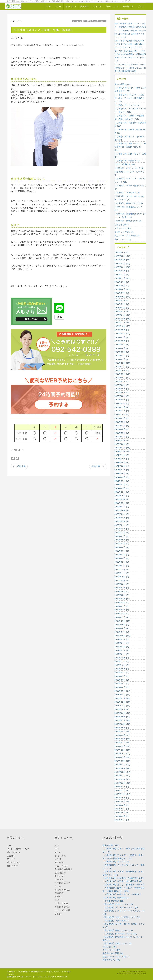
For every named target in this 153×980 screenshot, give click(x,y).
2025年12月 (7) (122, 275)
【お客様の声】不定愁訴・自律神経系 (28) (130, 124)
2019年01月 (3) (122, 566)
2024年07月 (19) (122, 337)
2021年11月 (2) (122, 455)
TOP (48, 6)
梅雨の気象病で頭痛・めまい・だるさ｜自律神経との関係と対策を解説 (130, 25)
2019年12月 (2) (122, 529)
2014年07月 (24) (122, 765)
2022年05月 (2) (122, 433)
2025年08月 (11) (122, 289)
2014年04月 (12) (122, 776)
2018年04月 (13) (122, 599)
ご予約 (58, 6)
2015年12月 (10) (122, 702)
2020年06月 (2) (122, 510)
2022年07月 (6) (122, 426)
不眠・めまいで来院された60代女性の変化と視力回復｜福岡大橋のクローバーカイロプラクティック (130, 44)
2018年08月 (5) (122, 584)
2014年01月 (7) (122, 787)
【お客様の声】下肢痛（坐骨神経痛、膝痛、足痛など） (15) (129, 117)
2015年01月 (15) (122, 742)
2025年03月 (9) (122, 308)
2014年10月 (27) (122, 754)
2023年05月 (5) (122, 389)
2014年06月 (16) (122, 768)
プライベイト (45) (123, 228)
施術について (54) (123, 239)
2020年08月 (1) (122, 503)
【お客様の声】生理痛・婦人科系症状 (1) (130, 131)
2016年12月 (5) (122, 658)
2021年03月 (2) (122, 481)
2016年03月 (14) (122, 691)
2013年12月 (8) (122, 790)
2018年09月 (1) (122, 580)
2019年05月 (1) (122, 551)
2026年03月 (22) (122, 264)
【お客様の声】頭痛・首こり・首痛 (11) (130, 155)
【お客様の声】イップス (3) (127, 105)
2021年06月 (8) (122, 473)
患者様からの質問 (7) (124, 232)
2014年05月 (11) (122, 772)
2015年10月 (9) (122, 709)
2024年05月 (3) (122, 345)
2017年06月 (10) (122, 636)
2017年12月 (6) (122, 613)
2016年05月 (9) (122, 683)
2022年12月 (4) (122, 407)
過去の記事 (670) (122, 84)
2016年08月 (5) (122, 672)
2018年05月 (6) (122, 595)
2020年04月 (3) (122, 514)
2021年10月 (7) (122, 459)
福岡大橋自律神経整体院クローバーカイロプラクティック (42, 972)
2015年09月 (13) (122, 713)
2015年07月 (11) (122, 720)
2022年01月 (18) (122, 448)
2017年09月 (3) (122, 625)
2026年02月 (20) (122, 267)
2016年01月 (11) (122, 698)
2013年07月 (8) (122, 809)
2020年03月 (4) (122, 518)
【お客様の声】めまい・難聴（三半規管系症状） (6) (130, 90)
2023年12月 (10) (122, 363)
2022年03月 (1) (122, 440)
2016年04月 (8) (122, 687)
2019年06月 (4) (122, 547)
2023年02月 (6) (122, 400)
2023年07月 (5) (122, 381)
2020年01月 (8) (122, 525)
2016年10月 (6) (122, 665)
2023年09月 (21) (122, 374)
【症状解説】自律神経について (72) (128, 209)
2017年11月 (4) (122, 617)
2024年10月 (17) (122, 326)
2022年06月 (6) (122, 429)
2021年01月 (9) (122, 488)
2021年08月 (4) (122, 466)
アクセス (97, 6)
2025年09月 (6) (122, 286)
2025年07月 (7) (122, 293)
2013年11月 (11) (122, 794)
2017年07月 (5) (122, 632)
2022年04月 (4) (122, 437)
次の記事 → (98, 466)
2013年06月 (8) (122, 812)
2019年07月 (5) (122, 543)
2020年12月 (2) (122, 492)
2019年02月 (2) (122, 562)
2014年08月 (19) (122, 761)
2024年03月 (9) (122, 352)
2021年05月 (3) (122, 477)
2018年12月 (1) (122, 569)
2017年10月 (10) (122, 621)
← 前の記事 (19, 466)
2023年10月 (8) (122, 370)
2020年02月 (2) (122, 521)
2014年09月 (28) (122, 757)
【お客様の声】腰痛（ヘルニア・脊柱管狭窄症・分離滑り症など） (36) (130, 147)
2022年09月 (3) (122, 418)
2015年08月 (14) (122, 717)
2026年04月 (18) (122, 260)
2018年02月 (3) (122, 606)
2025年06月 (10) (122, 297)
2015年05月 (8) (122, 728)
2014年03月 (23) (122, 779)
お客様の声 (128, 6)
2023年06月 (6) (122, 385)
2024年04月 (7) (122, 348)
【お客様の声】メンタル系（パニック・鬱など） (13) (130, 110)
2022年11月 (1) (122, 411)
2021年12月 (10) (122, 451)
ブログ (141, 6)
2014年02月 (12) (122, 783)
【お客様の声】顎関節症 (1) (127, 161)
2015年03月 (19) (122, 735)
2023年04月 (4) (122, 392)
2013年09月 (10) (122, 801)
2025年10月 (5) (122, 282)
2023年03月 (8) (122, 396)
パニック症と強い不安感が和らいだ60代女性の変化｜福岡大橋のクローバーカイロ (130, 34)
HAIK (145, 974)
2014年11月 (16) (122, 750)
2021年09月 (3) (122, 462)
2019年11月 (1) (122, 532)
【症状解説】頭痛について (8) (128, 221)
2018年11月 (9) (122, 573)
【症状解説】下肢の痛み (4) (127, 193)
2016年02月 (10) (122, 695)
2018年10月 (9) (122, 577)
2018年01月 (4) (122, 610)
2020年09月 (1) (122, 499)
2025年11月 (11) (122, 278)
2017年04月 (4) (122, 643)
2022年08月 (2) (122, 422)
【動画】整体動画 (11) (125, 164)
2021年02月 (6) (122, 484)
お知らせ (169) (121, 225)
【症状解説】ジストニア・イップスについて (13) (130, 180)
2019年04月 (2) (122, 555)
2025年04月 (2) (122, 304)
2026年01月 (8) (122, 271)
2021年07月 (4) (122, 470)
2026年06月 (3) (122, 252)
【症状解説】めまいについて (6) (129, 168)
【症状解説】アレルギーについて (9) (129, 173)
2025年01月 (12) (122, 315)
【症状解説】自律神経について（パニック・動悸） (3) (130, 216)
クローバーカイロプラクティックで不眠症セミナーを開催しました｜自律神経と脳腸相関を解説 (130, 68)
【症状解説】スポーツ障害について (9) (130, 187)
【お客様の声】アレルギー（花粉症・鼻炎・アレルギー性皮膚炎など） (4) (129, 98)
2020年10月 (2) (122, 496)
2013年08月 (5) (122, 805)
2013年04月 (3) (122, 820)
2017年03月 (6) (122, 647)
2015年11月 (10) (122, 706)
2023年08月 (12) (122, 378)
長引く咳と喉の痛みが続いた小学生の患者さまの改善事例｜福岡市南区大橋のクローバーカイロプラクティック (130, 56)
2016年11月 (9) (122, 661)
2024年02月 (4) (122, 356)
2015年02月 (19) (122, 739)
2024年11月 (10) (122, 322)
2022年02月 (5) (122, 444)
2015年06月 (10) (122, 724)
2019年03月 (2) (122, 558)
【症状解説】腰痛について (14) (129, 203)
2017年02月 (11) (122, 650)
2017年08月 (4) (122, 628)
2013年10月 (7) (122, 798)
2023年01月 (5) (122, 404)
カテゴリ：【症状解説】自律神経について (89, 21)
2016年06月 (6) (122, 680)
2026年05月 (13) (122, 256)
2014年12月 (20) (122, 746)
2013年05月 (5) (122, 816)
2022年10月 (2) (122, 415)
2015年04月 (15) (122, 731)
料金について (112, 6)
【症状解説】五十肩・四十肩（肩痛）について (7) (129, 198)
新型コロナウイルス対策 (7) (127, 236)
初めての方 (71, 6)
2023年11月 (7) (122, 367)
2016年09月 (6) (122, 669)
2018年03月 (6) (122, 602)
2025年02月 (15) (122, 311)
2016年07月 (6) (122, 676)
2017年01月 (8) (122, 654)
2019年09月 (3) (122, 536)
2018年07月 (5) (122, 588)
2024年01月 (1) (122, 359)
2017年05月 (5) (122, 639)
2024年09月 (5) (122, 330)
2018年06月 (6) (122, 591)
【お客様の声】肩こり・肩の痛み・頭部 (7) (130, 138)
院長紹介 (85, 6)
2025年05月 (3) (122, 300)
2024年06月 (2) (122, 341)
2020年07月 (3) (122, 507)
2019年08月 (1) (122, 540)
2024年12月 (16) (122, 319)
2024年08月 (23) (122, 334)
